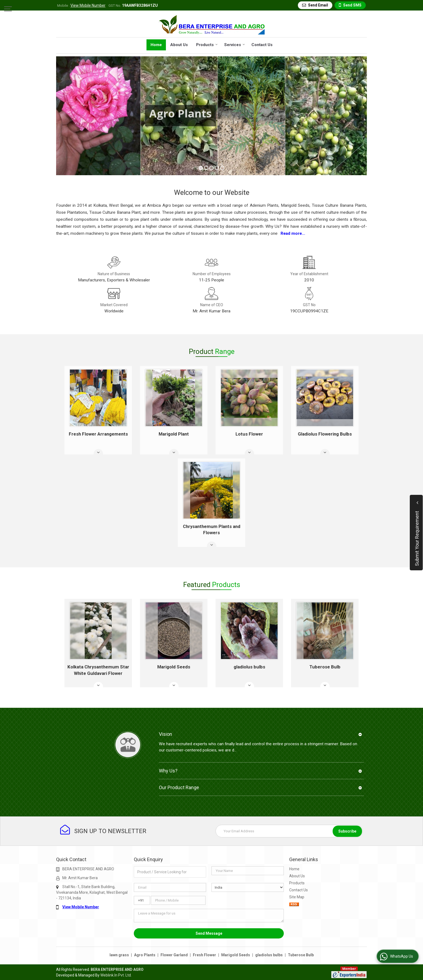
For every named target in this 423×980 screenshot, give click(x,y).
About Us (179, 45)
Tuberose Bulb (325, 667)
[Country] (248, 887)
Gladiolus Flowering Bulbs (325, 434)
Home (156, 45)
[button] (88, 5)
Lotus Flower (249, 434)
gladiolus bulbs (249, 667)
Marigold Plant (174, 434)
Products (207, 45)
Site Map (297, 897)
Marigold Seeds (174, 667)
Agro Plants (145, 955)
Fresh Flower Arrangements (98, 434)
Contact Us (262, 45)
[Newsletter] (289, 831)
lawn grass (119, 955)
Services (235, 45)
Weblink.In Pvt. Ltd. (116, 975)
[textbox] (170, 872)
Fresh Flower (204, 955)
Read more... (293, 233)
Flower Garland (174, 955)
